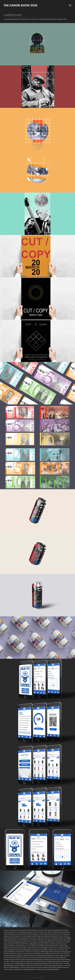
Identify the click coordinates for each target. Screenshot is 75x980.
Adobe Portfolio (41, 977)
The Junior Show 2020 (21, 5)
